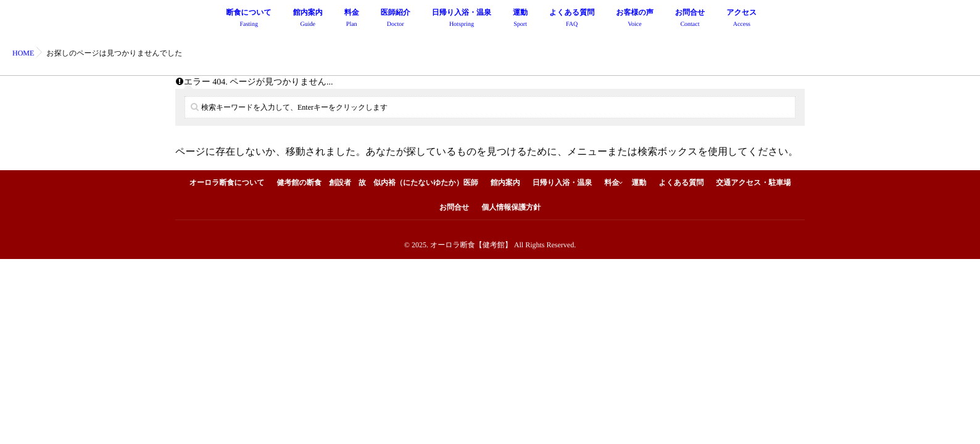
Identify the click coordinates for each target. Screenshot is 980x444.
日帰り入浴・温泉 (462, 19)
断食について (249, 19)
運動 (520, 19)
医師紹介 (396, 19)
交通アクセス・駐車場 (753, 183)
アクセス (741, 19)
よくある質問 (572, 19)
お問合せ (690, 19)
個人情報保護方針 (511, 207)
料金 (352, 19)
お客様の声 (635, 19)
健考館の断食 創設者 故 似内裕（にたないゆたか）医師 (378, 183)
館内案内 (308, 19)
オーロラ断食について (227, 183)
